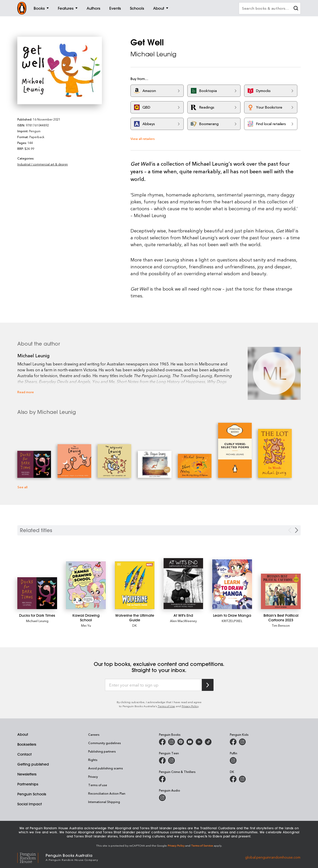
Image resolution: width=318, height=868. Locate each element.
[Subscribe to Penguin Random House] (208, 685)
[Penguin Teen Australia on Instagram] (171, 760)
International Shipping (104, 802)
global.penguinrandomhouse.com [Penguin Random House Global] (273, 857)
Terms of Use (166, 706)
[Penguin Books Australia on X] (181, 742)
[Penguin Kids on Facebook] (233, 742)
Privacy (93, 777)
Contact (24, 754)
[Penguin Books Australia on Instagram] (171, 742)
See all (22, 487)
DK (135, 625)
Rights (93, 760)
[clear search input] (296, 9)
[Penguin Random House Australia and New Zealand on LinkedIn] (199, 742)
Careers (94, 734)
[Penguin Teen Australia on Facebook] (162, 760)
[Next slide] (297, 530)
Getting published (33, 764)
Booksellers (27, 744)
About (23, 734)
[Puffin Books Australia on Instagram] (233, 760)
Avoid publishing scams (105, 768)
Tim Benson (281, 625)
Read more (26, 392)
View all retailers (143, 139)
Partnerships (28, 784)
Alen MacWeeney (183, 621)
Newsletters (27, 774)
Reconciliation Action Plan (107, 793)
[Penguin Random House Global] (31, 857)
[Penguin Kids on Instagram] (242, 742)
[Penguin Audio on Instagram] (162, 798)
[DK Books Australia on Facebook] (233, 779)
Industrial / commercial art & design (43, 164)
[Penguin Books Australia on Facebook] (162, 742)
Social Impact (30, 804)
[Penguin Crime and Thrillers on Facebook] (162, 779)
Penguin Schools (32, 794)
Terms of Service (202, 845)
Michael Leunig (153, 54)
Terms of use (98, 785)
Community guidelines (104, 743)
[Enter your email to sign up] (153, 685)
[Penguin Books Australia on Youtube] (190, 742)
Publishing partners (102, 751)
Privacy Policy (190, 706)
